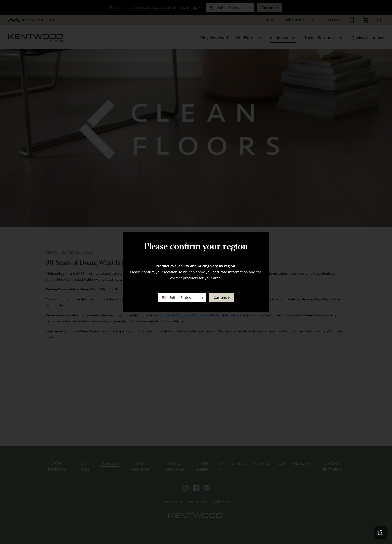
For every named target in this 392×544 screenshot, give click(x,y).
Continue (222, 297)
